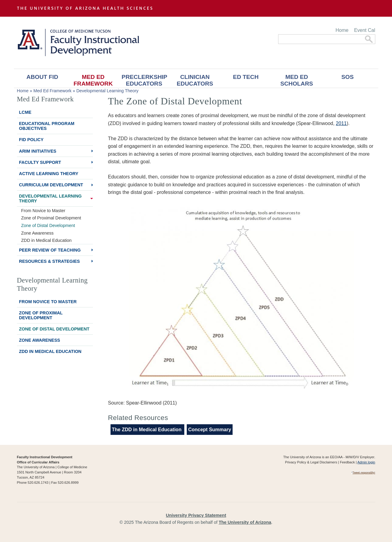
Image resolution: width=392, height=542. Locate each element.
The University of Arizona (245, 522)
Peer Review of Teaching (50, 250)
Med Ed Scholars (297, 80)
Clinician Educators (195, 80)
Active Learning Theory (49, 174)
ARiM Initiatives (38, 151)
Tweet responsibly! (364, 473)
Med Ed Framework (93, 80)
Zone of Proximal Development (51, 218)
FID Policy (31, 140)
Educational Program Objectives (47, 126)
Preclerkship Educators (145, 80)
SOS (348, 77)
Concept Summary (210, 430)
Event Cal (365, 30)
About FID (42, 77)
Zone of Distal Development (48, 225)
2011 (341, 123)
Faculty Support (40, 162)
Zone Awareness (37, 233)
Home (342, 30)
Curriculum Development (51, 185)
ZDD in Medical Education (46, 240)
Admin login (366, 462)
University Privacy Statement (196, 515)
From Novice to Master (43, 211)
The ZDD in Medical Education (147, 430)
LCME (25, 112)
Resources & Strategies (49, 261)
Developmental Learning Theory (107, 91)
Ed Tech (246, 77)
